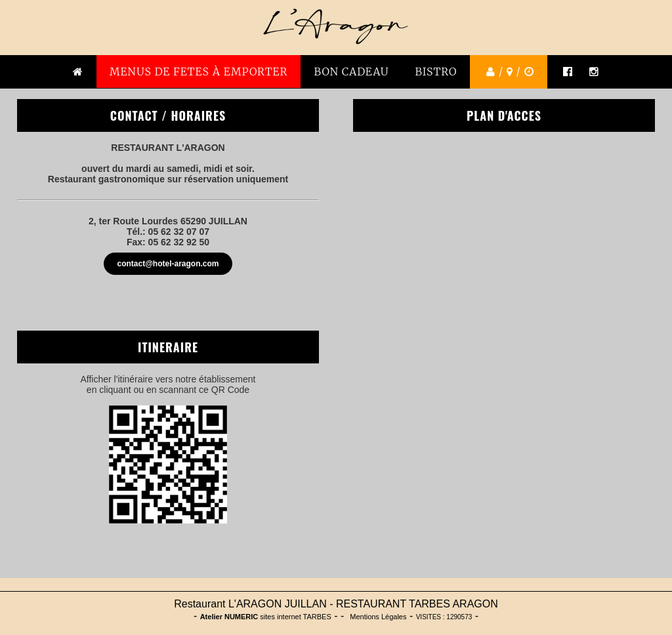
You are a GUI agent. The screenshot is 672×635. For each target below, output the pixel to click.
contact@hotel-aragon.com (168, 264)
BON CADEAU (351, 72)
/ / (508, 72)
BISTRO (436, 72)
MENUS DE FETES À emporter (199, 72)
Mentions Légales (378, 617)
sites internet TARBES (266, 617)
